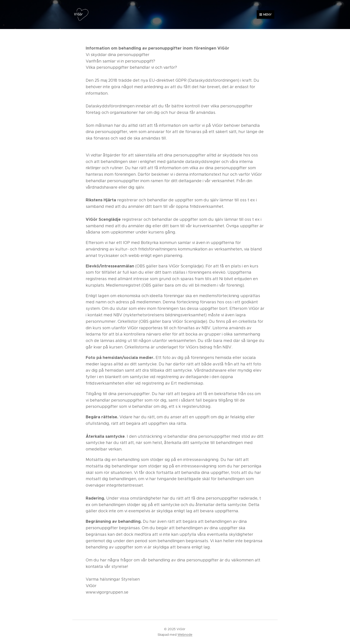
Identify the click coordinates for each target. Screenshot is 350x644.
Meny (266, 15)
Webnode (185, 635)
